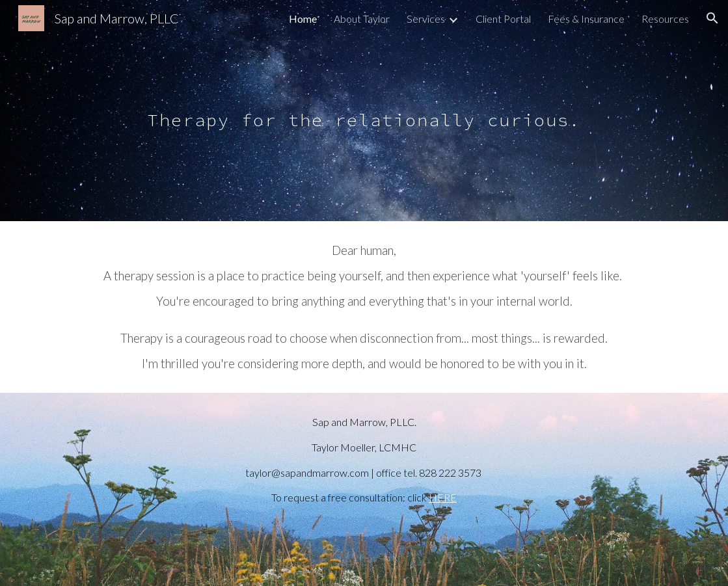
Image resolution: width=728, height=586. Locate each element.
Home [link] (303, 19)
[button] (712, 18)
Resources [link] (665, 19)
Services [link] (426, 19)
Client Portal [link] (503, 19)
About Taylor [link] (362, 19)
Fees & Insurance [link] (586, 19)
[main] (364, 111)
